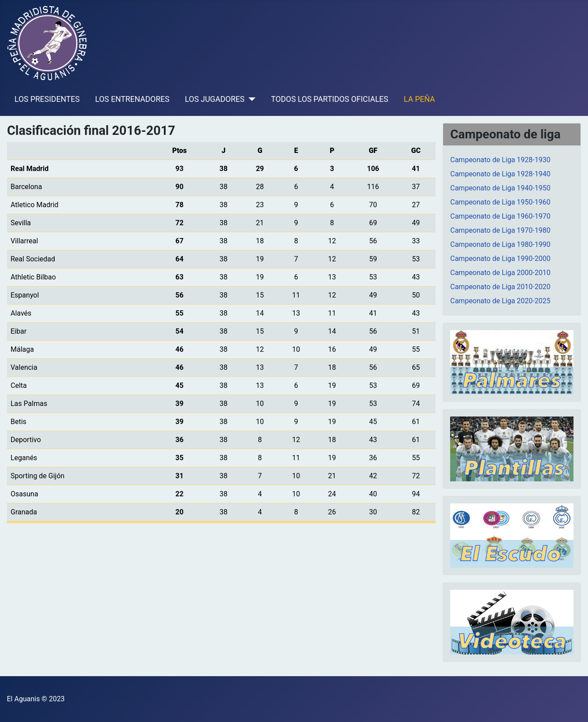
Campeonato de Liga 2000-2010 (500, 273)
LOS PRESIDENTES (47, 99)
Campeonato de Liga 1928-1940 (500, 174)
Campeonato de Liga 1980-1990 (500, 244)
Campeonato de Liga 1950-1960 (500, 202)
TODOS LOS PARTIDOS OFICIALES (329, 99)
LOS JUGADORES (215, 99)
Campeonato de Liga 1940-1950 (500, 188)
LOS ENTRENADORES (132, 99)
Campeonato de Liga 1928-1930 (500, 160)
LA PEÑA (420, 99)
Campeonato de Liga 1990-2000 (500, 259)
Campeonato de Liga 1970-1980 (500, 230)
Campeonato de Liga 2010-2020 (500, 287)
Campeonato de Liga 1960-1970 (500, 216)
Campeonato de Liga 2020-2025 (500, 301)
